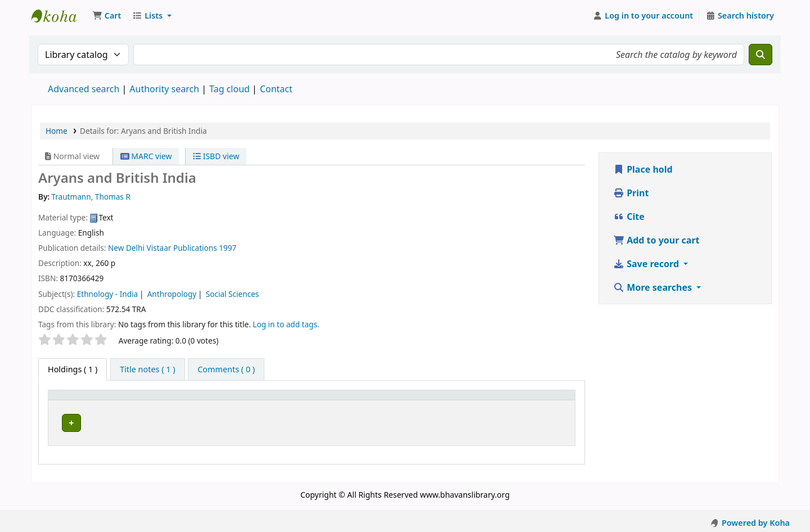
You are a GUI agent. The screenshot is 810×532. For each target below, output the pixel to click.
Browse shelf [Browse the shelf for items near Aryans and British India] (433, 421)
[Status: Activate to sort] (543, 400)
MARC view (146, 156)
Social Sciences (233, 294)
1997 (228, 248)
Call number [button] (359, 400)
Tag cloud (229, 89)
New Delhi (126, 248)
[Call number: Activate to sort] (421, 400)
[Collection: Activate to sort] (286, 400)
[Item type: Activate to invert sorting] (90, 400)
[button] (107, 16)
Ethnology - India (107, 294)
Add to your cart (656, 240)
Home (57, 131)
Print (631, 193)
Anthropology (172, 294)
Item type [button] (73, 400)
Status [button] (529, 400)
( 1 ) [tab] (73, 369)
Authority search (164, 89)
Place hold (643, 169)
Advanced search (84, 89)
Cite (629, 217)
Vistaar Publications (182, 248)
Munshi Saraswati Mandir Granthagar (60, 16)
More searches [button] (654, 287)
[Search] (760, 55)
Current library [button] (165, 400)
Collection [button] (266, 400)
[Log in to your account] (643, 16)
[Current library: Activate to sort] (186, 400)
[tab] (147, 369)
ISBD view (216, 156)
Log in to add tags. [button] (286, 324)
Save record (647, 264)
